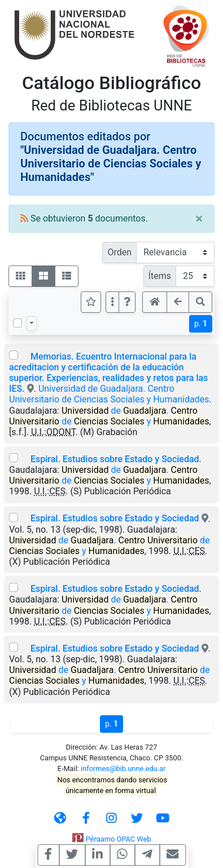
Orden (119, 252)
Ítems (160, 276)
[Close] (199, 219)
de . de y (109, 416)
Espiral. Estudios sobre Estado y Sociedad (115, 459)
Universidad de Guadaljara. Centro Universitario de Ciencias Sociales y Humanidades (109, 394)
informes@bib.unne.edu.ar (123, 769)
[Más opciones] (112, 302)
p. (201, 324)
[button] (127, 302)
